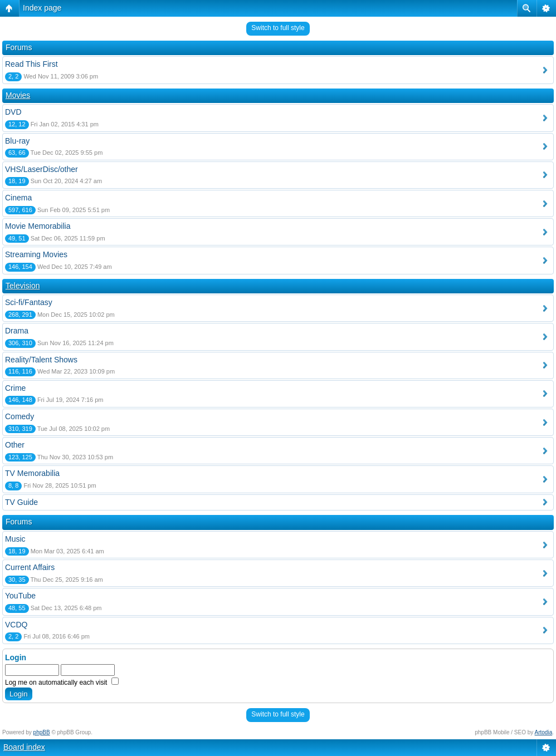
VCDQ (16, 625)
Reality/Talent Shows (41, 360)
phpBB (42, 732)
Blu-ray (17, 141)
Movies (18, 95)
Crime (15, 388)
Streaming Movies (36, 254)
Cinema (18, 198)
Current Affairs (30, 567)
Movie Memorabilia (38, 226)
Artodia (544, 732)
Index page (42, 8)
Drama (17, 331)
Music (15, 539)
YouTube (20, 596)
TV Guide (21, 502)
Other (15, 445)
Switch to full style (278, 28)
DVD (13, 112)
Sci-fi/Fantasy (29, 302)
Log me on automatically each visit (62, 683)
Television (23, 286)
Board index (24, 747)
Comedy (19, 416)
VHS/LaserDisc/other (42, 169)
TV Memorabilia (32, 473)
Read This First (31, 64)
